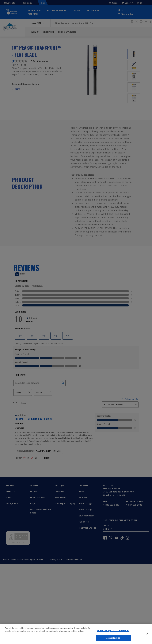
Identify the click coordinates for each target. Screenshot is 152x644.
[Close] (147, 633)
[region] (76, 634)
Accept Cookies (113, 638)
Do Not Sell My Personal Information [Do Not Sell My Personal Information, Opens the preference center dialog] (113, 630)
